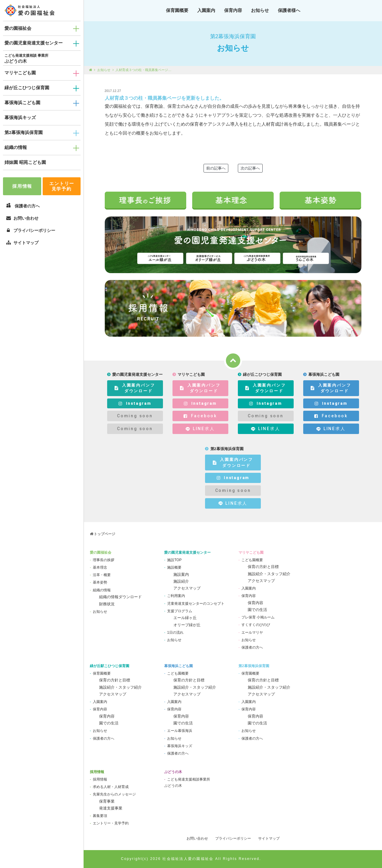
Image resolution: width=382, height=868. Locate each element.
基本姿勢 (100, 582)
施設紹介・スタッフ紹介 (269, 574)
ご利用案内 (176, 596)
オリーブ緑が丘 (187, 625)
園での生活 (257, 610)
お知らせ (260, 10)
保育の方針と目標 (263, 567)
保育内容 (233, 10)
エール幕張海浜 (180, 731)
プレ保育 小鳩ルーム (258, 617)
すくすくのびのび (256, 625)
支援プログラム (180, 611)
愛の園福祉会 (18, 28)
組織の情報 (16, 147)
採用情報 (22, 186)
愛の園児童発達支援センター (34, 43)
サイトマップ (22, 243)
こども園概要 (252, 560)
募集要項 (100, 816)
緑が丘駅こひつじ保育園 (110, 666)
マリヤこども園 (20, 73)
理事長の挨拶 (104, 560)
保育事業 (107, 801)
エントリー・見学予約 (111, 823)
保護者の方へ (252, 647)
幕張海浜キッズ (20, 117)
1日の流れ (175, 632)
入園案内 (206, 10)
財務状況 (107, 604)
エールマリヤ (252, 632)
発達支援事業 (111, 808)
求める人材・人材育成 (111, 787)
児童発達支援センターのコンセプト (196, 604)
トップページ (104, 534)
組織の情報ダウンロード (120, 597)
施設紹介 (181, 581)
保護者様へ (289, 10)
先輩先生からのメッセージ (114, 794)
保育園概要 (177, 10)
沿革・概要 (102, 575)
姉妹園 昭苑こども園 (25, 162)
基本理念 (100, 567)
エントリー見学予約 (62, 186)
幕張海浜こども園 (22, 103)
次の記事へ (250, 168)
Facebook (200, 416)
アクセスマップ (187, 588)
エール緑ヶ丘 (185, 618)
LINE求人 (200, 429)
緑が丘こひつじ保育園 (27, 88)
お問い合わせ (22, 218)
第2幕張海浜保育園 (24, 132)
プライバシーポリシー (31, 230)
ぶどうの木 (16, 61)
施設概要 (174, 567)
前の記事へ (216, 168)
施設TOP (174, 560)
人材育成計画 (275, 124)
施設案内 (181, 574)
